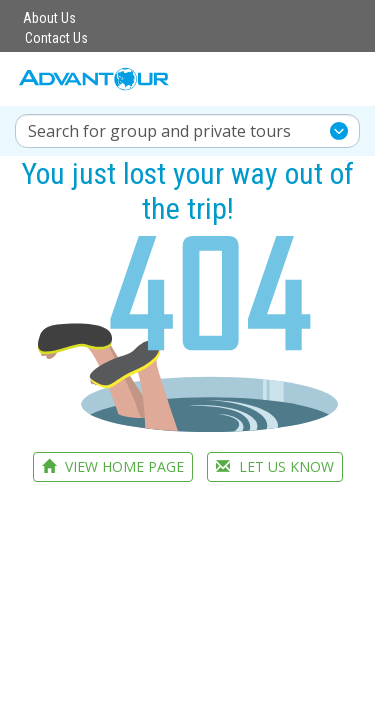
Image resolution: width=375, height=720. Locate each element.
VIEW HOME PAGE (113, 466)
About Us (49, 18)
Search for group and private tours (159, 131)
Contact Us (56, 38)
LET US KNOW (275, 466)
